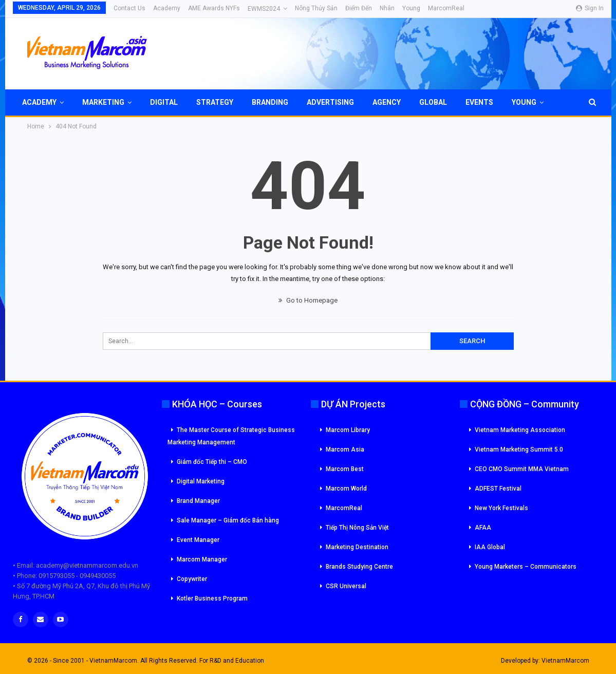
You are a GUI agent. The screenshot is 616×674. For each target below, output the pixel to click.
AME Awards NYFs (214, 8)
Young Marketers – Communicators (526, 567)
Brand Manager (198, 501)
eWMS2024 (264, 9)
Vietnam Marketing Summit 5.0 (519, 450)
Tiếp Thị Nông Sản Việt (357, 528)
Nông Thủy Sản (316, 8)
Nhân (387, 8)
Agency (387, 102)
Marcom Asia (345, 450)
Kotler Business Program (212, 598)
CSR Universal (346, 586)
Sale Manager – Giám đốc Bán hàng (228, 520)
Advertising (330, 102)
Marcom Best (345, 469)
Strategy (215, 102)
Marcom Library (348, 430)
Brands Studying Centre (359, 567)
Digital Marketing (201, 481)
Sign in (590, 8)
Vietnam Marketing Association (520, 430)
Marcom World (346, 489)
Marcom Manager (202, 559)
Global (433, 102)
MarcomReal (446, 8)
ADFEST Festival (498, 489)
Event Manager (198, 540)
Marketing (103, 102)
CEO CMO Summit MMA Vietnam (522, 469)
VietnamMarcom (565, 661)
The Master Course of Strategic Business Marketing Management (231, 436)
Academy (167, 8)
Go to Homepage (308, 300)
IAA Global (490, 547)
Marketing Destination (357, 547)
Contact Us (129, 8)
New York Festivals (501, 508)
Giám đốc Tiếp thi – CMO (212, 462)
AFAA (483, 528)
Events (479, 102)
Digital (164, 102)
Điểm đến (359, 8)
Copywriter (192, 579)
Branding (270, 102)
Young (411, 8)
